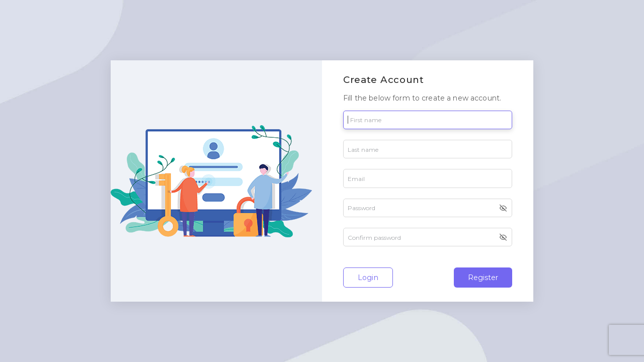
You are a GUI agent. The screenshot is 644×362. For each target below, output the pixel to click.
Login (368, 278)
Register (483, 278)
